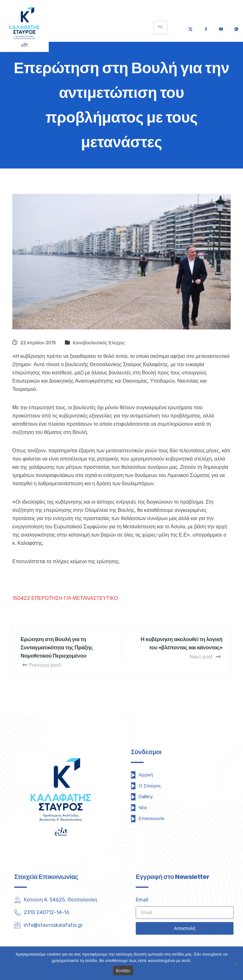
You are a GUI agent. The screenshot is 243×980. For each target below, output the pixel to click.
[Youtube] (221, 27)
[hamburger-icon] (160, 28)
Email (142, 900)
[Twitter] (190, 27)
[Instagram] (68, 942)
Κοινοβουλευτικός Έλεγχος (99, 343)
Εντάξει (123, 971)
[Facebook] (206, 27)
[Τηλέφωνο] (236, 27)
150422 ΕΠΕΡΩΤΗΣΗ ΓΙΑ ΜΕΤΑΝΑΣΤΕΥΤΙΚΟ (65, 598)
